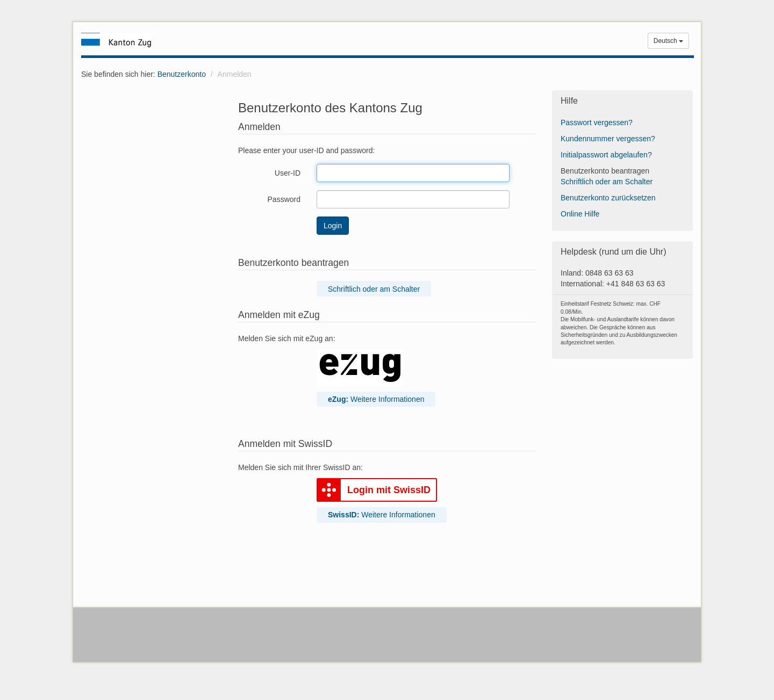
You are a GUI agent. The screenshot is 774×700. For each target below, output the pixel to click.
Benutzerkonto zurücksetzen (608, 198)
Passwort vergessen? (597, 122)
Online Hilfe (580, 214)
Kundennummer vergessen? (608, 139)
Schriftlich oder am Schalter (374, 289)
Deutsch (668, 41)
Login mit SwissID (374, 490)
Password (284, 199)
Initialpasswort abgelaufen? (606, 155)
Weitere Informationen (376, 399)
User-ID (288, 173)
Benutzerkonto (182, 74)
